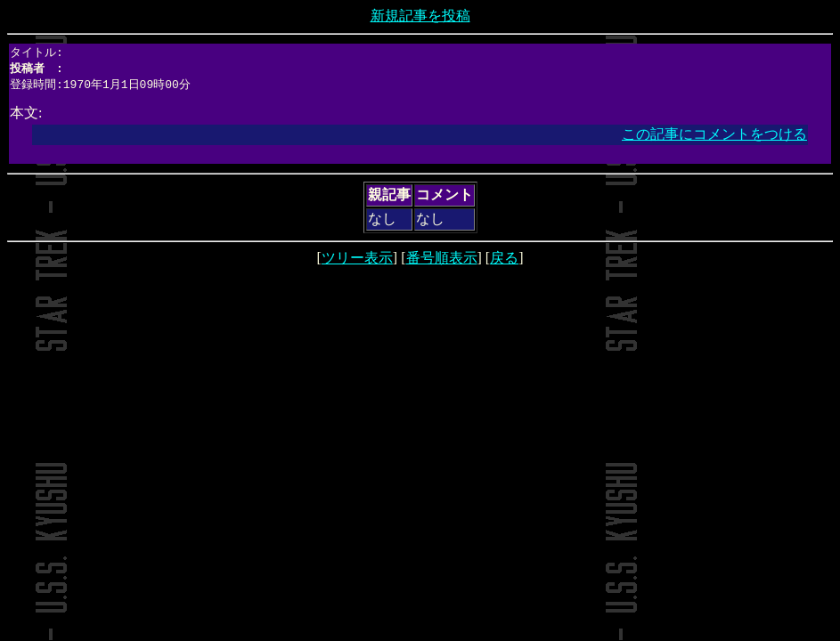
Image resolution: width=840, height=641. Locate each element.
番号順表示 (442, 260)
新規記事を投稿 (420, 16)
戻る (504, 260)
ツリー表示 (357, 260)
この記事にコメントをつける (714, 137)
